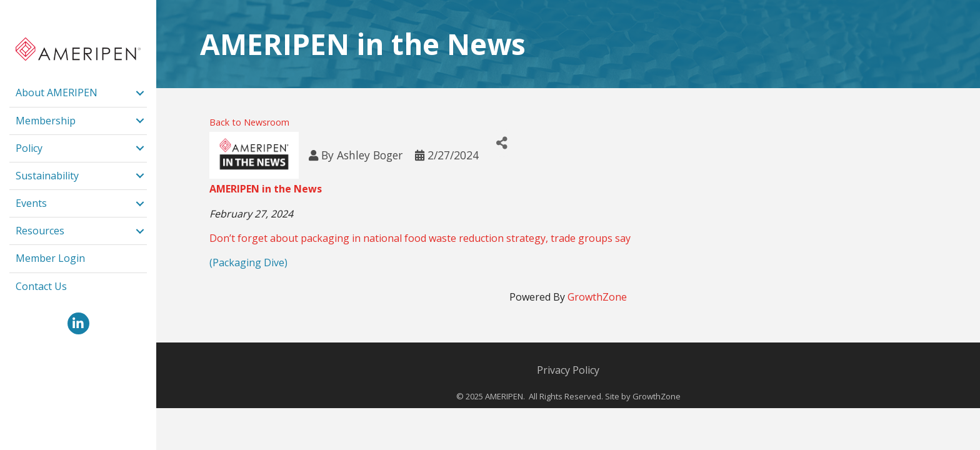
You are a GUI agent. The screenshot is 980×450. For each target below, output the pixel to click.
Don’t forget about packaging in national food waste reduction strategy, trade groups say (420, 238)
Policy (29, 148)
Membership (46, 121)
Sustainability (47, 176)
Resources (40, 231)
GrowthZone (597, 297)
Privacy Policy (568, 370)
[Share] (502, 143)
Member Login (50, 258)
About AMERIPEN (57, 92)
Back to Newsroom (249, 122)
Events (31, 203)
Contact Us (41, 286)
